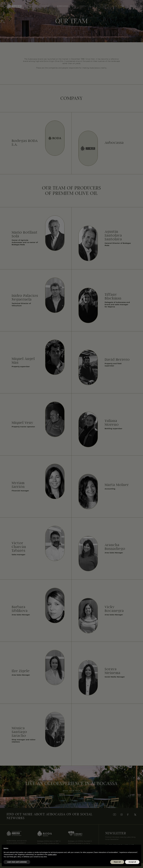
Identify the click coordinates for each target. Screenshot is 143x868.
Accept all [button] (132, 862)
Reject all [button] (117, 862)
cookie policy (52, 854)
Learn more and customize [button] (17, 862)
